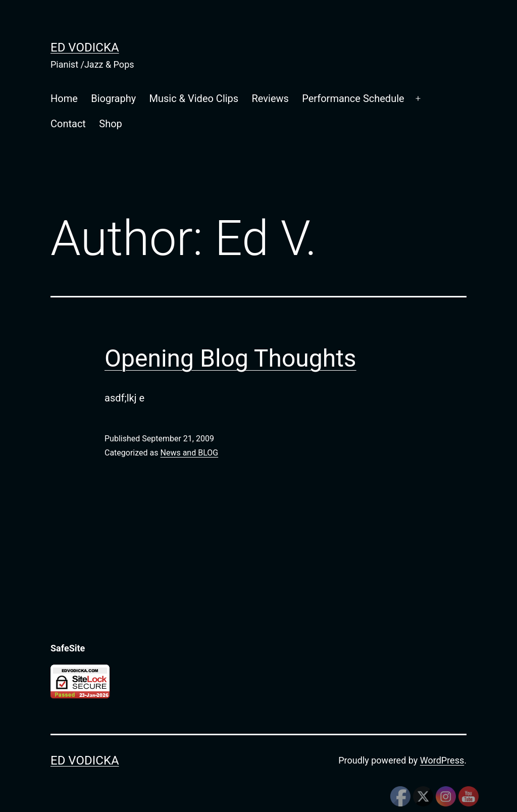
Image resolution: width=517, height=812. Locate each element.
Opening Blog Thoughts (230, 358)
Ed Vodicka (85, 47)
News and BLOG (189, 453)
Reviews (270, 98)
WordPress (442, 760)
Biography (113, 98)
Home (64, 98)
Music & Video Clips (194, 98)
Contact (68, 124)
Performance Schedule (353, 98)
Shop (111, 124)
